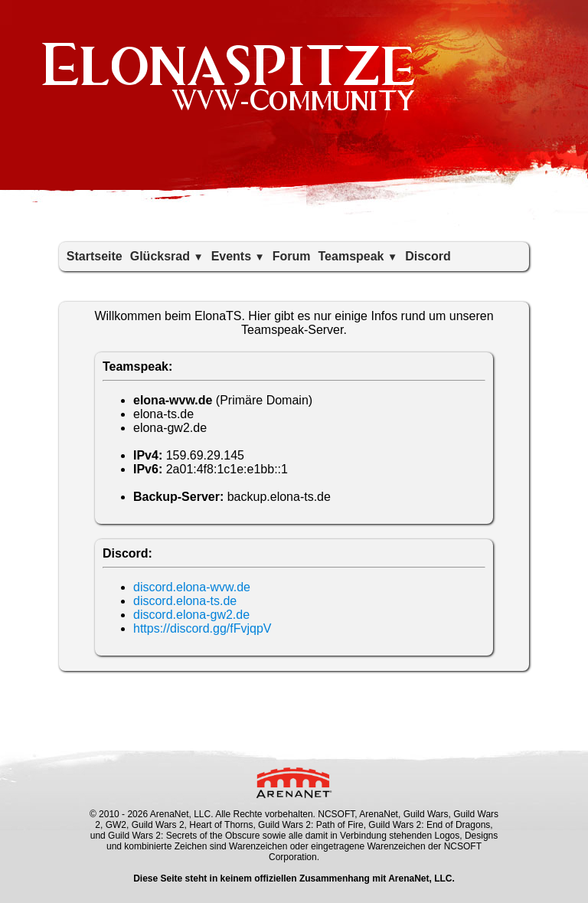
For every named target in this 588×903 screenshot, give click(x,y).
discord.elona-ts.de (185, 601)
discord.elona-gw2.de (191, 615)
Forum (292, 256)
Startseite (95, 256)
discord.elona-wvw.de (192, 587)
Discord (428, 256)
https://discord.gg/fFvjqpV (203, 628)
